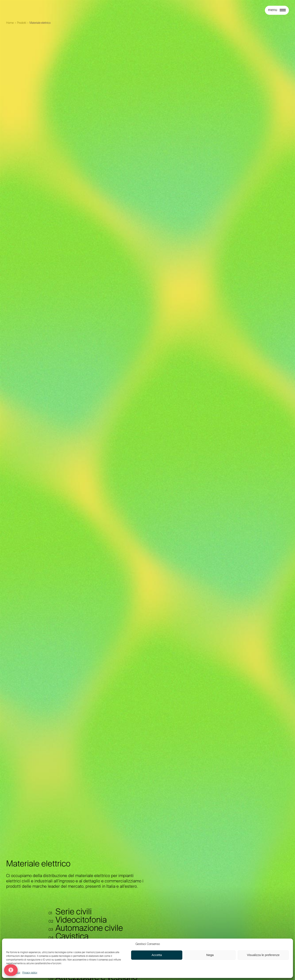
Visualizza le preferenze (263, 955)
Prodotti (22, 23)
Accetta (157, 955)
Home (10, 23)
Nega (210, 955)
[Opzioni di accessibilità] (11, 970)
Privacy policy (30, 973)
